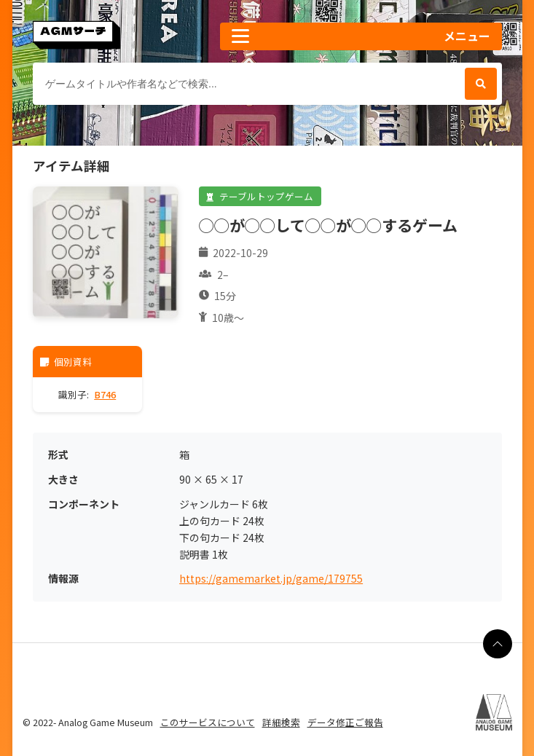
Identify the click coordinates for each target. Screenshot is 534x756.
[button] (361, 36)
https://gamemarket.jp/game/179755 (271, 579)
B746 (105, 394)
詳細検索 (281, 722)
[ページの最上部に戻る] (498, 644)
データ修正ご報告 (345, 722)
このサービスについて (208, 722)
